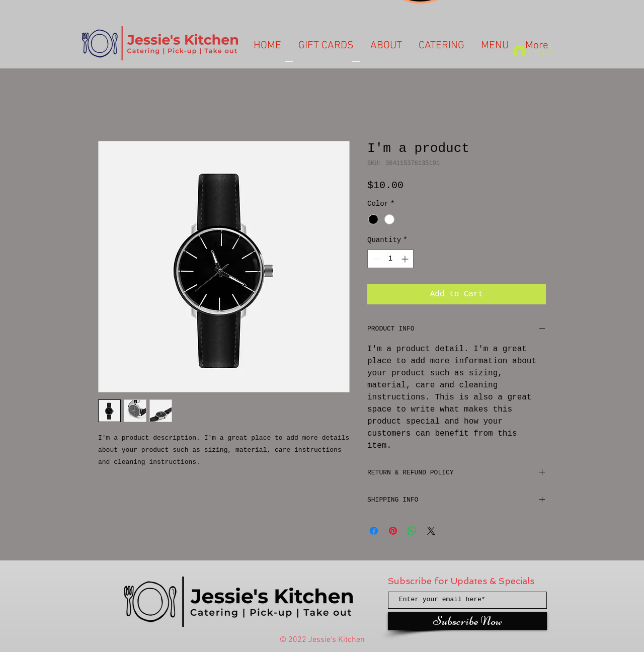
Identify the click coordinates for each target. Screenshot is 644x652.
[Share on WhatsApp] (412, 531)
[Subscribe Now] (467, 621)
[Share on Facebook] (374, 531)
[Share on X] (431, 531)
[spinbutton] (390, 259)
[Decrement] (375, 259)
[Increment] (406, 259)
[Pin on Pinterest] (393, 531)
